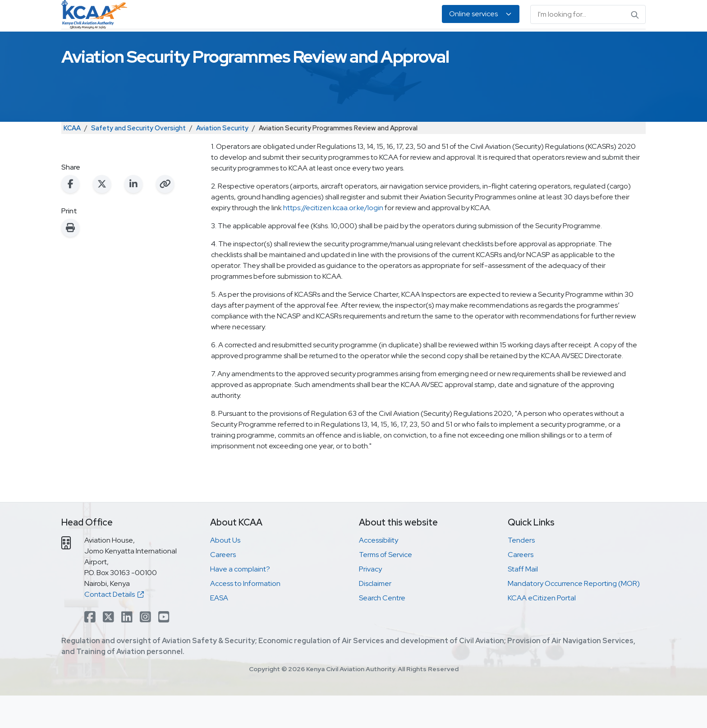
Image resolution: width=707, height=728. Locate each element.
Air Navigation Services (361, 45)
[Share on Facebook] (70, 217)
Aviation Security (222, 160)
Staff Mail (523, 601)
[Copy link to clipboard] (165, 217)
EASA (521, 45)
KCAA (72, 160)
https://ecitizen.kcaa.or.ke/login (333, 240)
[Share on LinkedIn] (133, 217)
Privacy (370, 601)
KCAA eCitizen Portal (542, 630)
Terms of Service (386, 587)
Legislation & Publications (457, 45)
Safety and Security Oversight (138, 160)
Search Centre (382, 630)
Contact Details (114, 627)
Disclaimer (375, 616)
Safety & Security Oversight (182, 45)
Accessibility (379, 573)
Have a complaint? (240, 601)
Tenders (521, 573)
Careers (223, 587)
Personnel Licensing (276, 45)
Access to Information (245, 616)
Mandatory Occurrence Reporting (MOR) (574, 616)
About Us (558, 45)
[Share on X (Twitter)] (102, 217)
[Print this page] (70, 260)
